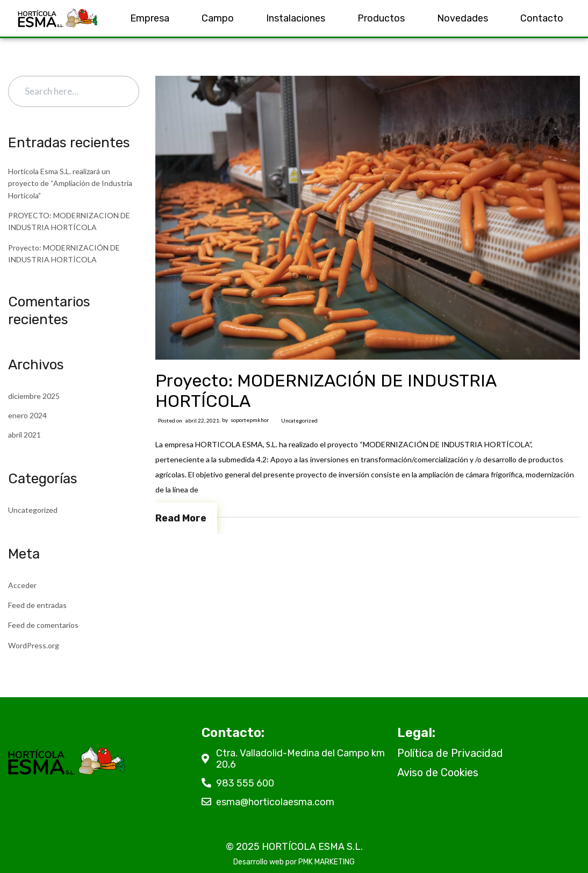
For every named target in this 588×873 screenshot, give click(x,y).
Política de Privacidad (450, 753)
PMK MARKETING (327, 862)
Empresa (150, 18)
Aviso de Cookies (438, 772)
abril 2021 (24, 435)
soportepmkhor (250, 420)
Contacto (542, 18)
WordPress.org (34, 645)
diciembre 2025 (34, 396)
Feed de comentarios (43, 625)
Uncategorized (299, 420)
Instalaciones (296, 18)
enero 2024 (27, 415)
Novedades (462, 18)
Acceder (22, 585)
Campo (218, 18)
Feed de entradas (37, 605)
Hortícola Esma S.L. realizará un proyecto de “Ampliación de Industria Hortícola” (70, 183)
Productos (381, 18)
